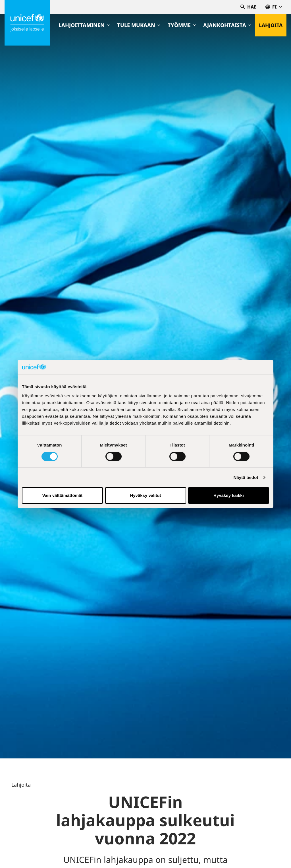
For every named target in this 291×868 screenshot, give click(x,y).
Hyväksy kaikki (229, 495)
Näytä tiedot (246, 477)
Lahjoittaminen (84, 25)
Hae (248, 7)
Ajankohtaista (227, 25)
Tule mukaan (138, 25)
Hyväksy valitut (145, 495)
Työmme (181, 25)
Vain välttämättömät (63, 495)
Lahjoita (270, 25)
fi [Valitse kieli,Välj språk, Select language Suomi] (274, 7)
